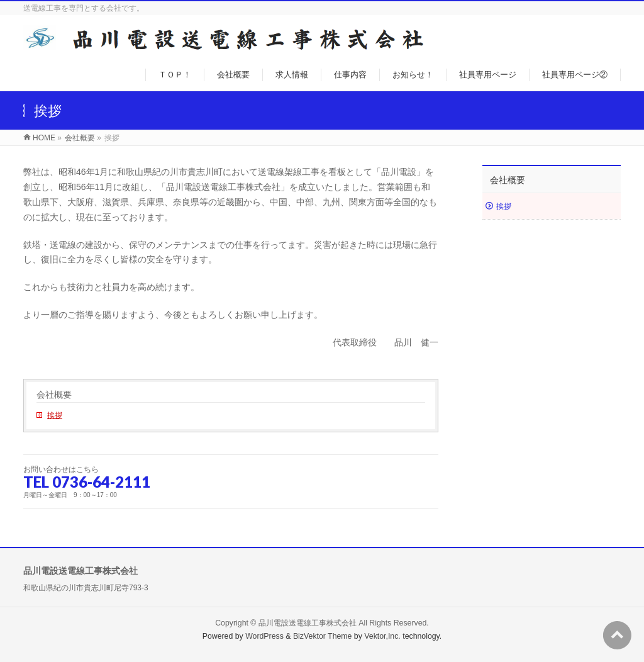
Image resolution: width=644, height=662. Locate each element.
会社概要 (54, 395)
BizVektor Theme (323, 636)
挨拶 (55, 415)
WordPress (264, 636)
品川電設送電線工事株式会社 (308, 623)
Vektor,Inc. (382, 636)
